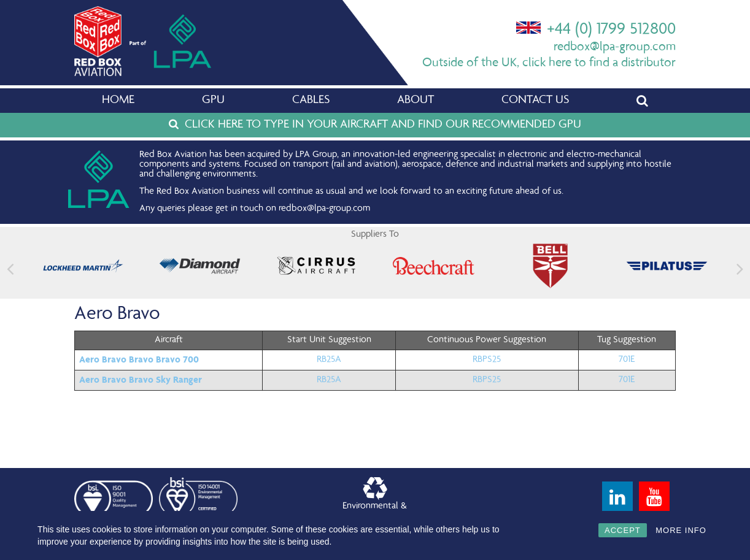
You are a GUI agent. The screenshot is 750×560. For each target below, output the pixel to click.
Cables (311, 101)
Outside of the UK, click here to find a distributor (549, 63)
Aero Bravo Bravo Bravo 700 (139, 359)
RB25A (329, 360)
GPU (213, 101)
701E (627, 360)
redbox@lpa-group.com (615, 48)
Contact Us (535, 101)
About (416, 101)
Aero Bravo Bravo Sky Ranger (141, 380)
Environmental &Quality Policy (375, 499)
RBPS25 (487, 360)
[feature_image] (83, 266)
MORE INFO (681, 530)
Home (118, 101)
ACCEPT (623, 530)
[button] (740, 269)
